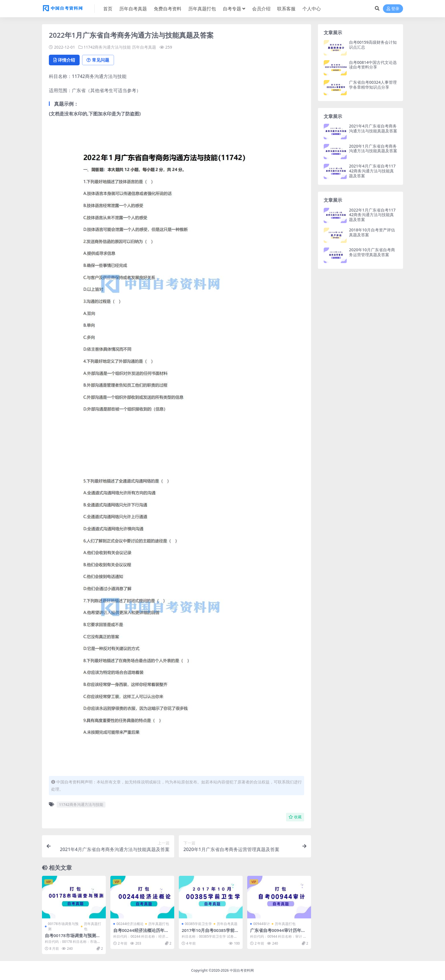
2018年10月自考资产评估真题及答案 (372, 232)
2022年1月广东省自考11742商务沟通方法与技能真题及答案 (372, 215)
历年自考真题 (144, 47)
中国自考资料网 (242, 970)
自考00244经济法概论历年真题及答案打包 (141, 933)
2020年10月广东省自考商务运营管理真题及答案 (372, 252)
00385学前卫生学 (198, 924)
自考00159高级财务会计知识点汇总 (373, 45)
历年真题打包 (93, 927)
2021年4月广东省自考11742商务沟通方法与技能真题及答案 (372, 171)
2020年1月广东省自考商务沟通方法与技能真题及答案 (373, 149)
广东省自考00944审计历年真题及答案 (278, 933)
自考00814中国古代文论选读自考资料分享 (373, 65)
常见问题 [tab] (100, 60)
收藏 (295, 817)
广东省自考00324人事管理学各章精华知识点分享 (373, 85)
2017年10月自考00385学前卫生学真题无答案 (211, 933)
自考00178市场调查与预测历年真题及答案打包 (73, 938)
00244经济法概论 (130, 924)
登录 (393, 9)
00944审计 (262, 924)
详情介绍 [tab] (65, 60)
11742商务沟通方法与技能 (108, 47)
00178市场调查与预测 (63, 927)
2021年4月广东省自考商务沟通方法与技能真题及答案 (373, 128)
